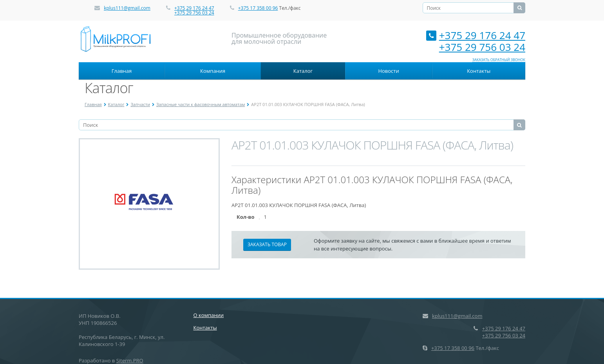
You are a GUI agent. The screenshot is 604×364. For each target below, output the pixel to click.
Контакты (479, 71)
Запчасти (140, 104)
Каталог (303, 71)
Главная (122, 71)
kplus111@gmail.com (127, 8)
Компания (213, 71)
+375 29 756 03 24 (194, 13)
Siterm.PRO (130, 360)
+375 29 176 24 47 (194, 8)
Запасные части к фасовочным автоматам (201, 104)
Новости (388, 71)
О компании (209, 315)
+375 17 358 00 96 (258, 8)
